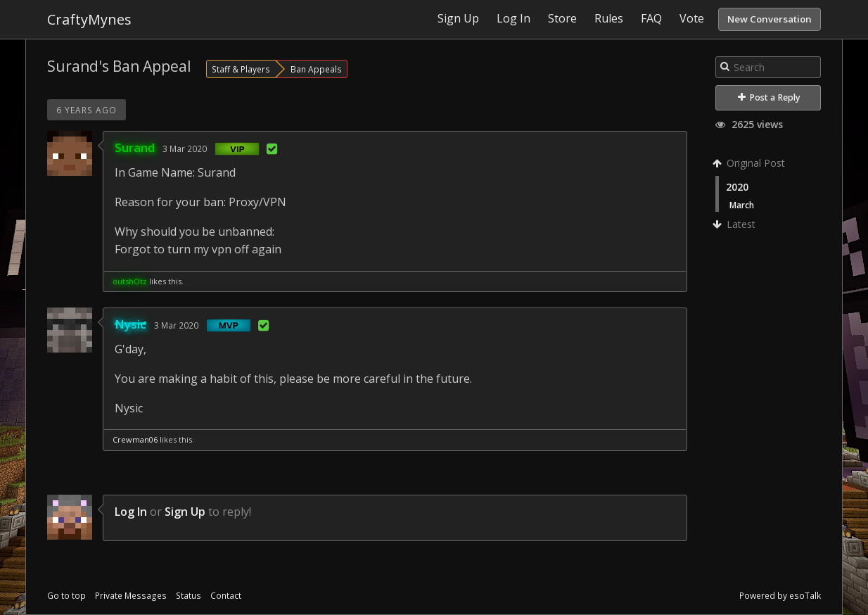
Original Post (750, 163)
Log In (131, 512)
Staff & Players (241, 69)
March (742, 205)
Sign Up (185, 512)
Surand (135, 147)
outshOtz (130, 281)
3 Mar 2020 (185, 148)
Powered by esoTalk (780, 596)
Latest (735, 224)
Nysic (130, 324)
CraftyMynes (89, 19)
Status (189, 596)
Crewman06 (135, 439)
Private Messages (131, 596)
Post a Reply (769, 97)
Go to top (66, 596)
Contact (226, 596)
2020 (737, 187)
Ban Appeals (316, 69)
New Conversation (770, 19)
